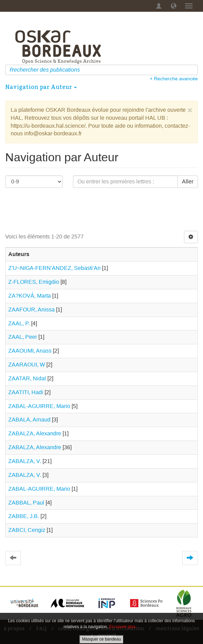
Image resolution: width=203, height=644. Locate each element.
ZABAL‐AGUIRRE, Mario (39, 489)
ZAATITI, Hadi (26, 392)
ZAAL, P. (19, 323)
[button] (174, 6)
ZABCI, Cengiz (27, 530)
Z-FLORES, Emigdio (34, 282)
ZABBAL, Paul (26, 503)
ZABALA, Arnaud (29, 420)
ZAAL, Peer (23, 337)
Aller (188, 182)
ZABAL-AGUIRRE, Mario (39, 406)
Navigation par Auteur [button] (41, 87)
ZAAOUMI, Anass (30, 351)
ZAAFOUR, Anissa (31, 310)
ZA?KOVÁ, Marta (30, 296)
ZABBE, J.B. (24, 516)
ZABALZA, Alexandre (35, 433)
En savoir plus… (124, 627)
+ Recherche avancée (174, 79)
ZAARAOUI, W (27, 365)
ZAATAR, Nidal (27, 378)
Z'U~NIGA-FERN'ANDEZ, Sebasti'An (54, 268)
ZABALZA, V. (25, 461)
